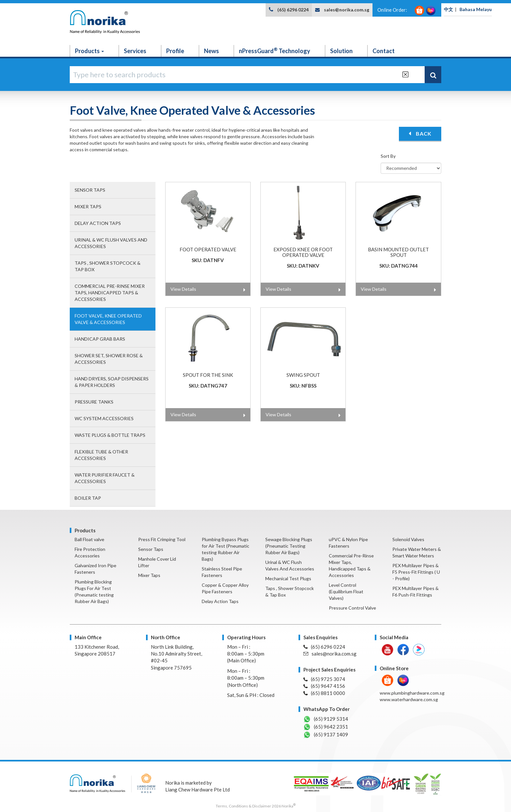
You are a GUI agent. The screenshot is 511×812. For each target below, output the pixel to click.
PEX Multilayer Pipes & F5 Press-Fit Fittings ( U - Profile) (416, 572)
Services (135, 51)
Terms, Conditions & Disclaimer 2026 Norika (256, 806)
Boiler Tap (88, 498)
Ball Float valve (89, 539)
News (212, 51)
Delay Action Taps (98, 223)
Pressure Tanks (94, 402)
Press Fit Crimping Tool (162, 539)
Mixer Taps (88, 207)
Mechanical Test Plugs (288, 578)
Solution (341, 51)
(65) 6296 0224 (293, 10)
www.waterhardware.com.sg (409, 699)
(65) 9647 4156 (324, 686)
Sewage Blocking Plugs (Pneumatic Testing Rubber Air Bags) (289, 546)
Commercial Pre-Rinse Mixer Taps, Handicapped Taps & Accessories (110, 293)
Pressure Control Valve (352, 608)
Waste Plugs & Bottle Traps (110, 435)
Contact (384, 51)
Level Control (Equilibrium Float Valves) (346, 591)
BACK (420, 133)
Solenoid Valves (408, 539)
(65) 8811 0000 (324, 693)
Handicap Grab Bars (100, 339)
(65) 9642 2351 (326, 727)
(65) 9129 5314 (326, 719)
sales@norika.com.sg (347, 10)
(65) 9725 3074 (324, 679)
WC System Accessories (104, 418)
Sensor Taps (90, 190)
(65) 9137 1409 (326, 735)
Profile (175, 51)
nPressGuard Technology (275, 51)
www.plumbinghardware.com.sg (412, 693)
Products (89, 51)
